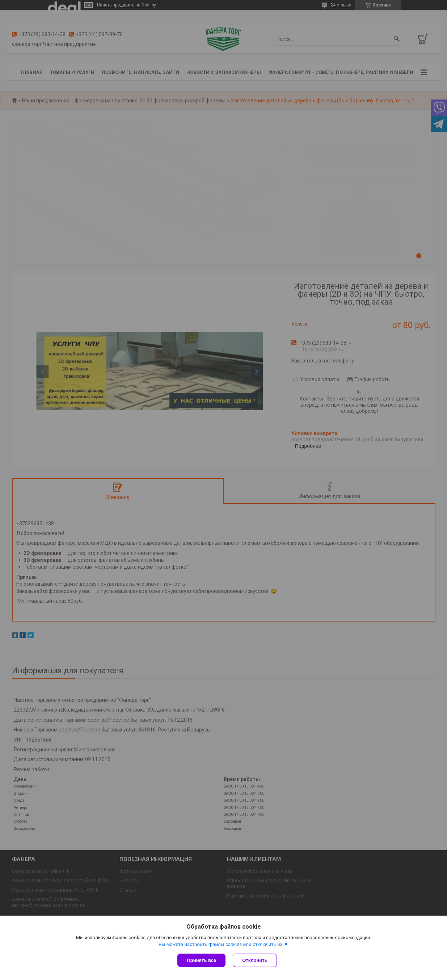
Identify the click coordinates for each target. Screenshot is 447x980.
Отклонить (255, 960)
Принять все (201, 960)
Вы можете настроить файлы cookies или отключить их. (221, 944)
